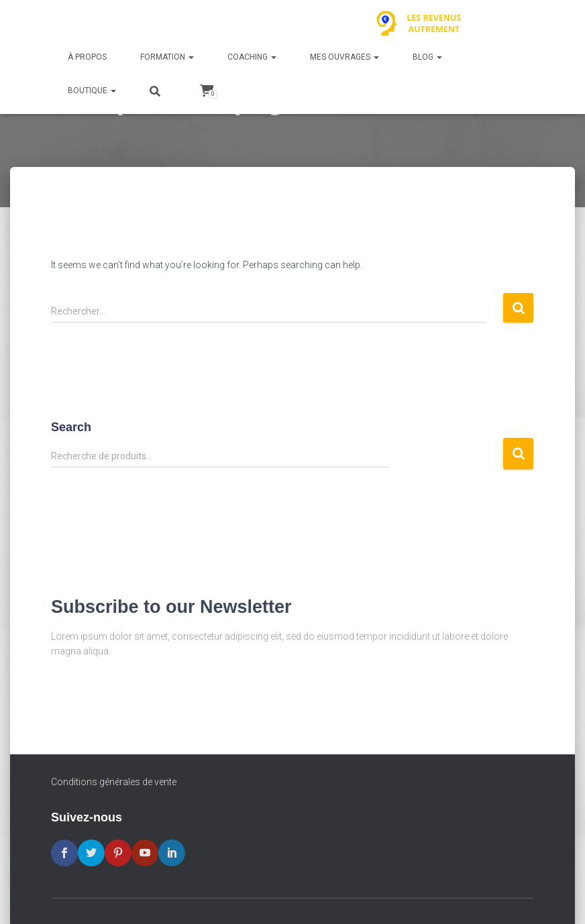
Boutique (92, 91)
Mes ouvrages (344, 57)
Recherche (518, 454)
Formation (167, 57)
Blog (427, 57)
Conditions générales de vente (114, 782)
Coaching (252, 57)
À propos (87, 57)
